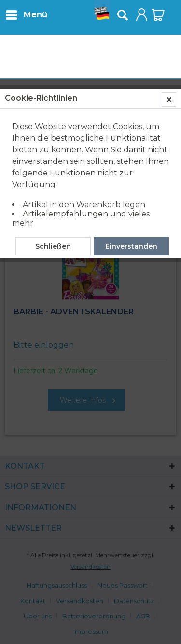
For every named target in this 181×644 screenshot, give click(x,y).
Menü (27, 13)
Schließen (53, 246)
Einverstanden (131, 246)
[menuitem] (26, 14)
